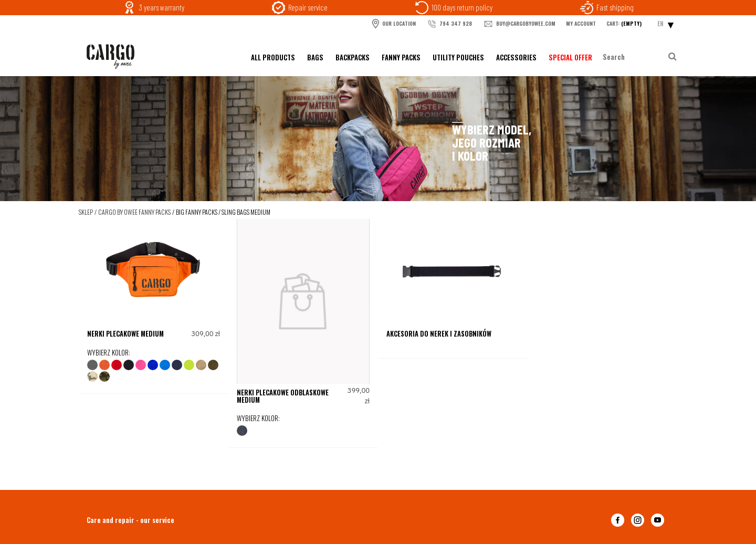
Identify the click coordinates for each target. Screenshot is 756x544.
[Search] (672, 57)
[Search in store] (634, 57)
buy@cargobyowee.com (519, 24)
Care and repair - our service (130, 520)
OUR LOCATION (393, 24)
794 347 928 (449, 24)
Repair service (308, 7)
